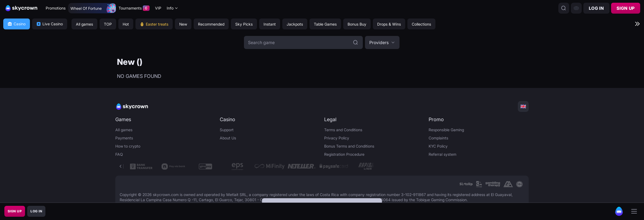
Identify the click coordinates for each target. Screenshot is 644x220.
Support (227, 130)
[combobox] (172, 8)
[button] (382, 42)
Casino (17, 24)
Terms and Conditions (343, 130)
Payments (124, 138)
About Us (228, 138)
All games (124, 130)
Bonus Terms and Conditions (349, 146)
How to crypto (128, 146)
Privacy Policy (337, 138)
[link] (466, 184)
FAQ (119, 154)
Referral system (442, 154)
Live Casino (50, 24)
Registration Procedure (344, 154)
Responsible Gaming (446, 130)
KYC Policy (438, 146)
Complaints (438, 138)
